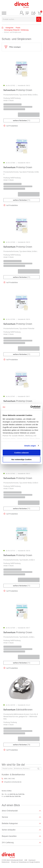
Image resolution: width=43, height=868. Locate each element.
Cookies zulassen (22, 453)
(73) (22, 745)
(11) (22, 121)
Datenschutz (6, 862)
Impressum (32, 860)
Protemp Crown (18, 90)
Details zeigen (30, 446)
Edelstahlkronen (18, 710)
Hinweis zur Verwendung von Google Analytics (25, 862)
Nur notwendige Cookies (22, 459)
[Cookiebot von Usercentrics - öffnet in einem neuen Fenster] (31, 407)
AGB (26, 860)
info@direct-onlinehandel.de (13, 782)
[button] (27, 13)
